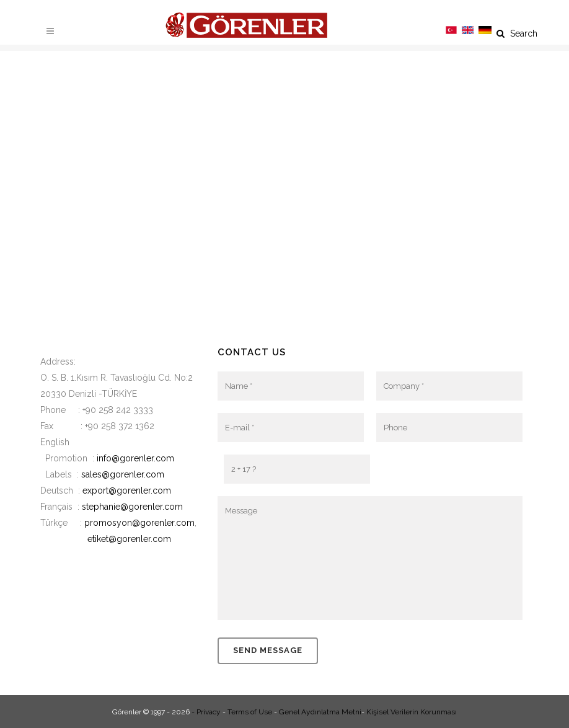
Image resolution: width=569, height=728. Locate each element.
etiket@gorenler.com (129, 539)
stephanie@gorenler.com (132, 507)
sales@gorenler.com (123, 474)
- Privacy (206, 712)
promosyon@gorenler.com (139, 523)
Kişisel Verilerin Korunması (412, 712)
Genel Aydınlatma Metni (320, 712)
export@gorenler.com (127, 491)
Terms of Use (250, 712)
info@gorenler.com (135, 458)
